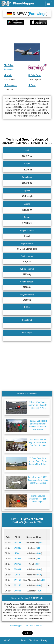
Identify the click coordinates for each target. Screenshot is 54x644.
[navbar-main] (49, 4)
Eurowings (38, 14)
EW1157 (17, 580)
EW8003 (17, 559)
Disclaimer (35, 640)
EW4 (17, 553)
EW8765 (17, 564)
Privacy (45, 640)
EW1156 (17, 585)
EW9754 (17, 591)
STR (39, 548)
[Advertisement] (27, 34)
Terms (25, 640)
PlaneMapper (16, 626)
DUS (39, 591)
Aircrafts (29, 626)
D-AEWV (40, 626)
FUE (41, 543)
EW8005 (17, 548)
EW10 (17, 575)
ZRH (37, 564)
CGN (39, 553)
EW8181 (17, 543)
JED (43, 580)
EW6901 (17, 569)
